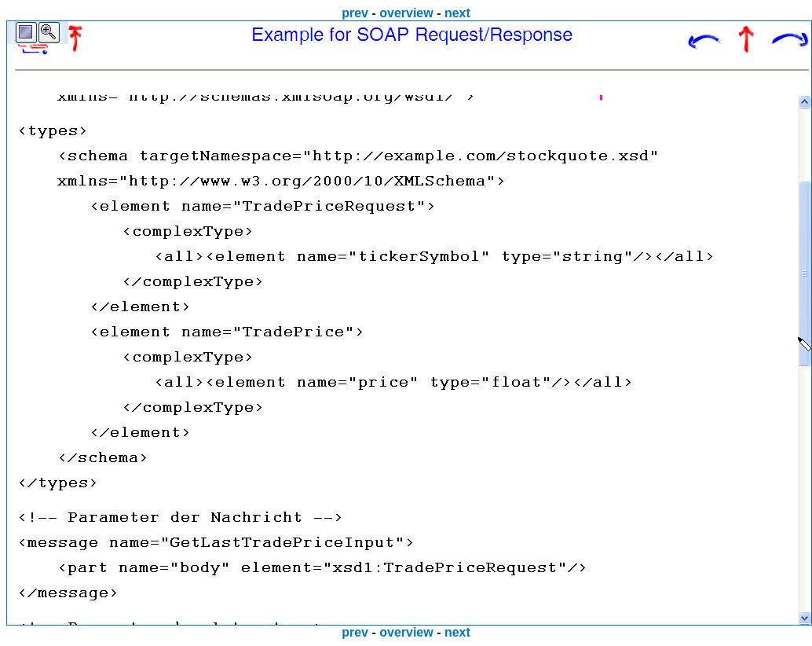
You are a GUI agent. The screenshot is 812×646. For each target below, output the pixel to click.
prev (355, 13)
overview (406, 13)
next (457, 13)
